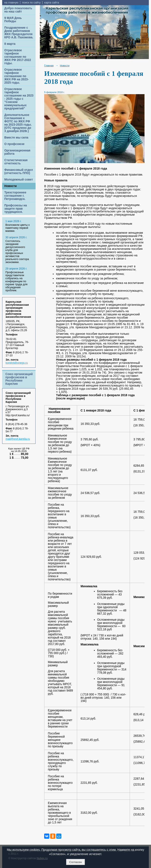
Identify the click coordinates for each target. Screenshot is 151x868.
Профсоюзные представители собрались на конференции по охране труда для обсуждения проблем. (16, 281)
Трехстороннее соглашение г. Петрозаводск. (15, 196)
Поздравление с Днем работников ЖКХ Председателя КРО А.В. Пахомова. (19, 33)
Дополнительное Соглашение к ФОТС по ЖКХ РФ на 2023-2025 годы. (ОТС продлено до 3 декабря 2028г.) (18, 123)
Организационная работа (17, 152)
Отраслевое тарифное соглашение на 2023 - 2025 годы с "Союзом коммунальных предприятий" (19, 99)
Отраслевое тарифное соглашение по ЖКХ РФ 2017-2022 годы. (18, 57)
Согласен (75, 862)
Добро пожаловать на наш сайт (18, 10)
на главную (11, 3)
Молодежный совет (19, 180)
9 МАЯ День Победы (13, 20)
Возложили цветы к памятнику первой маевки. (18, 228)
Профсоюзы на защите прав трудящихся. (16, 209)
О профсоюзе (14, 144)
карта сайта (52, 3)
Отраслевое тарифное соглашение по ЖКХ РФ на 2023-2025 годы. (16, 76)
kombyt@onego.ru (17, 363)
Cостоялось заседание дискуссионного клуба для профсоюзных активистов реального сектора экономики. (17, 252)
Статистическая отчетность (16, 162)
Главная (49, 65)
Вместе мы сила (16, 138)
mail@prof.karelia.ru (18, 439)
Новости (11, 186)
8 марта (10, 44)
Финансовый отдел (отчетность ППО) (19, 171)
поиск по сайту (31, 3)
